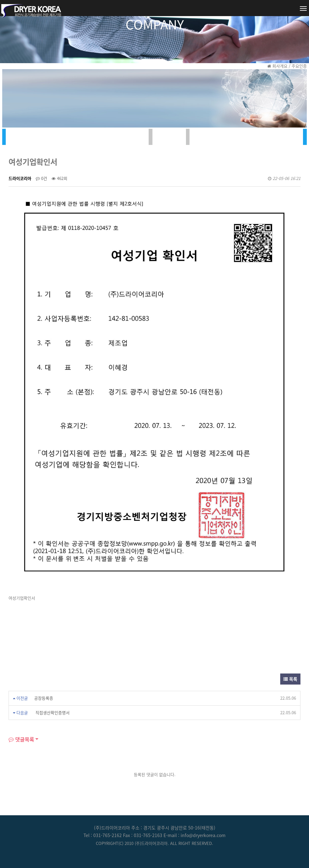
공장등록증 (44, 698)
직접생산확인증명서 (52, 712)
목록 (290, 679)
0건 (41, 178)
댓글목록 (21, 739)
